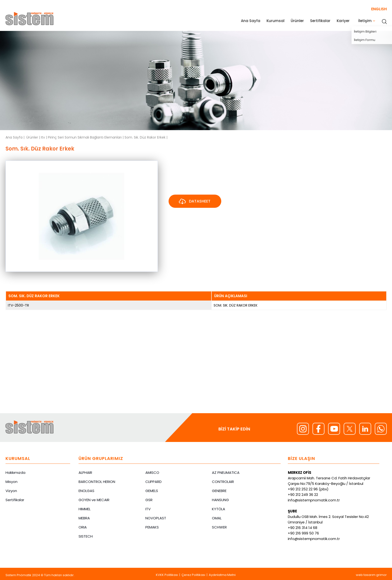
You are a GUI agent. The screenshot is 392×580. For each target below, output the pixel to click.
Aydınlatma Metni (222, 575)
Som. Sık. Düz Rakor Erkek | (146, 137)
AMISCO (152, 473)
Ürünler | (34, 137)
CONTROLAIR (223, 482)
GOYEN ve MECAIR (94, 500)
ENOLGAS (86, 491)
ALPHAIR (85, 473)
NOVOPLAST (156, 518)
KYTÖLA (219, 509)
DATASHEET (194, 202)
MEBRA (84, 518)
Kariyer (343, 21)
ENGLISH (379, 9)
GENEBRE (219, 491)
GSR (149, 500)
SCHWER (219, 527)
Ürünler (297, 21)
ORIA (83, 527)
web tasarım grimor (371, 575)
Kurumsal (276, 21)
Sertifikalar (320, 21)
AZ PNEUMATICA (226, 473)
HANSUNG (220, 500)
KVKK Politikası (167, 575)
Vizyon (11, 491)
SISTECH (86, 536)
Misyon (11, 482)
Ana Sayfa (251, 21)
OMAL (217, 518)
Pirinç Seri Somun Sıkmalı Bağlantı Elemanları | (86, 137)
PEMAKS (152, 527)
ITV (148, 509)
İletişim (365, 21)
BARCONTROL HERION (97, 482)
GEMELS (152, 491)
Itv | (44, 137)
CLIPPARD (153, 482)
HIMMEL (85, 509)
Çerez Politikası (193, 575)
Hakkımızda (15, 473)
